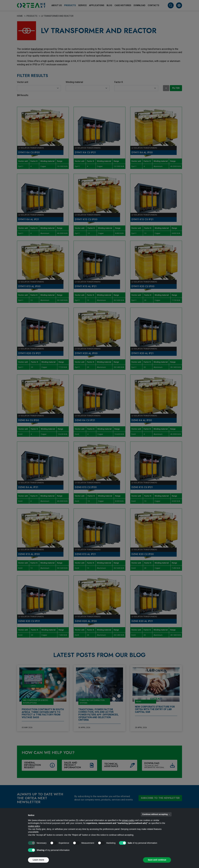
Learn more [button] (38, 860)
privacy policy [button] (128, 820)
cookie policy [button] (34, 826)
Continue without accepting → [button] (156, 814)
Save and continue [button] (157, 860)
